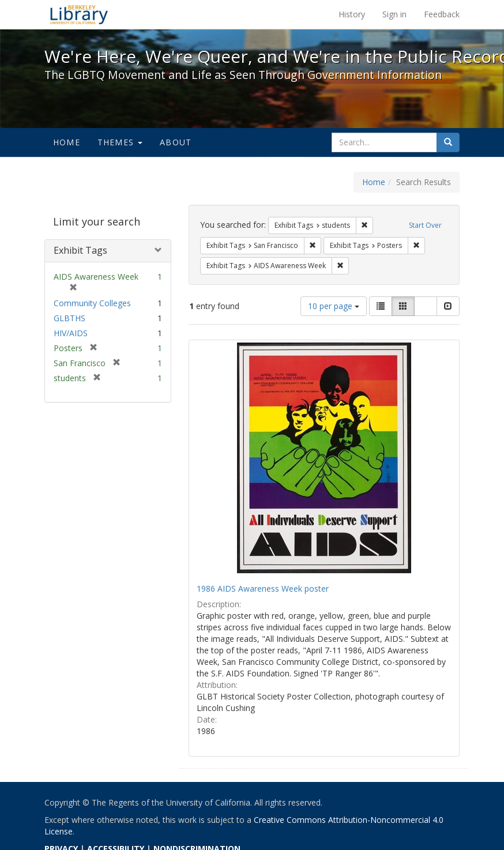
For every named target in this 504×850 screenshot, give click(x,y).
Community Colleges (92, 303)
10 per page (334, 306)
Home (67, 142)
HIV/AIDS (71, 333)
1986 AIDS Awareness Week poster (263, 588)
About (176, 142)
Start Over (425, 225)
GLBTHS (69, 318)
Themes (120, 142)
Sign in (394, 14)
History (352, 14)
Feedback (442, 14)
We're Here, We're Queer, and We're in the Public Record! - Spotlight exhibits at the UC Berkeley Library (79, 14)
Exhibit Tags (80, 250)
